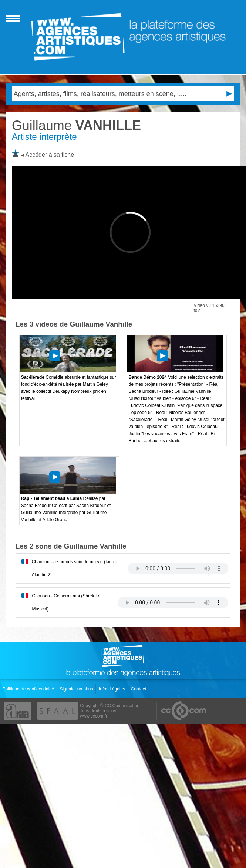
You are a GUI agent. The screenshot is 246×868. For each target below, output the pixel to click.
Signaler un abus (77, 689)
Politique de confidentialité (29, 689)
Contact (139, 689)
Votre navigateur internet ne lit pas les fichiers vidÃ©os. (178, 569)
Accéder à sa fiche (50, 155)
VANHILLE (76, 125)
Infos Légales (113, 689)
